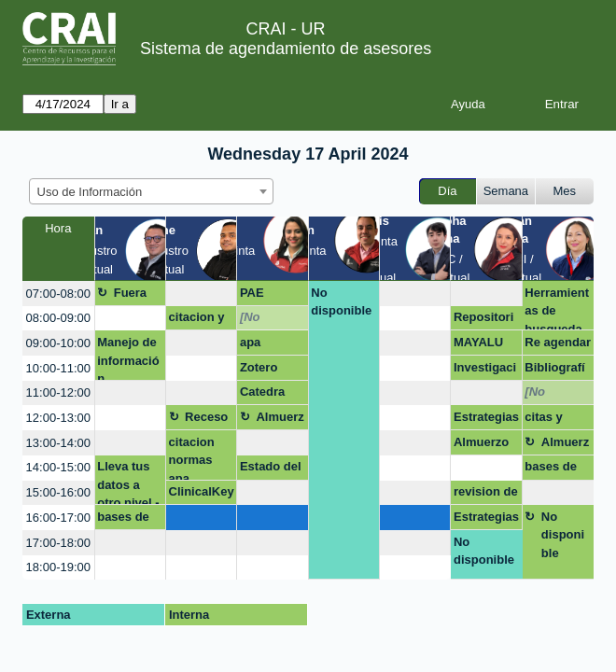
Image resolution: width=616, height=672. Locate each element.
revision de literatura (486, 495)
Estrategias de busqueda (486, 520)
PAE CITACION (269, 296)
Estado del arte (271, 469)
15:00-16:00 (58, 492)
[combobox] (151, 191)
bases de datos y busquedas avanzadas (557, 469)
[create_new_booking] (201, 294)
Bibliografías (554, 371)
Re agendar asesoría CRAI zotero (558, 345)
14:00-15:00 (58, 467)
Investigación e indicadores (485, 371)
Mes (565, 191)
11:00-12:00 (58, 392)
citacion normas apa (192, 458)
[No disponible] (272, 320)
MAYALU (478, 342)
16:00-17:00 (58, 518)
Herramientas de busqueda (557, 308)
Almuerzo (280, 420)
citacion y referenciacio (201, 320)
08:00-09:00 (58, 318)
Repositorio (483, 320)
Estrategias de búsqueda (486, 420)
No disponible (341, 302)
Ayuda (468, 104)
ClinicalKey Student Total (202, 495)
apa (250, 342)
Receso (206, 417)
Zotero (259, 367)
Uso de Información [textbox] (90, 192)
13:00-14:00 (58, 443)
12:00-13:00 (58, 418)
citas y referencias (557, 420)
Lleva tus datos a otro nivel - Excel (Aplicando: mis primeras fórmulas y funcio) (128, 482)
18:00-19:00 (58, 567)
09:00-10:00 (58, 343)
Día (447, 191)
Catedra (262, 392)
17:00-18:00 (58, 543)
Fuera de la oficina (133, 296)
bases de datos (123, 520)
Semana (506, 191)
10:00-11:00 (58, 368)
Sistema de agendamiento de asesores (286, 49)
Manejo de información (128, 358)
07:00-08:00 (58, 294)
